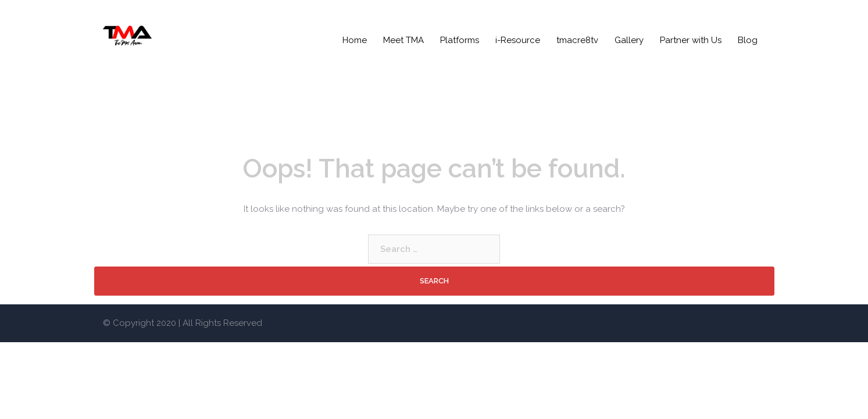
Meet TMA (403, 40)
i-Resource (518, 40)
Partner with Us (691, 40)
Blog (748, 40)
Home (355, 40)
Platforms (460, 40)
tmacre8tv (577, 40)
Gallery (629, 40)
